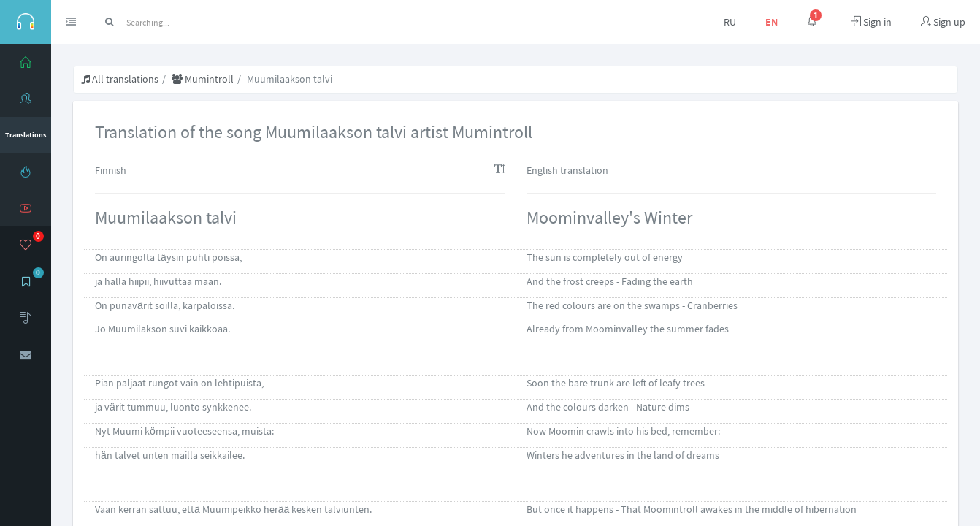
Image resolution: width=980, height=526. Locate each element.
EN (772, 22)
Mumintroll (203, 79)
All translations (120, 79)
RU (730, 22)
